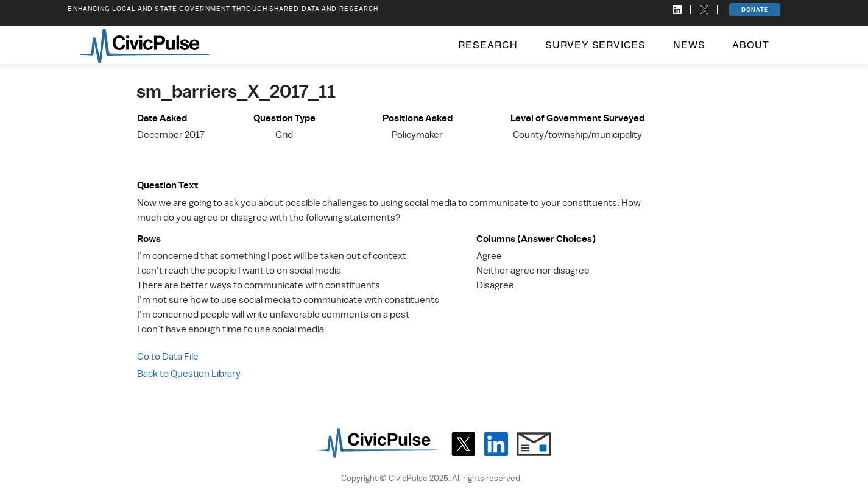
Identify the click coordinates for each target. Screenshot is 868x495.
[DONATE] (755, 10)
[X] (463, 444)
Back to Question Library (189, 374)
